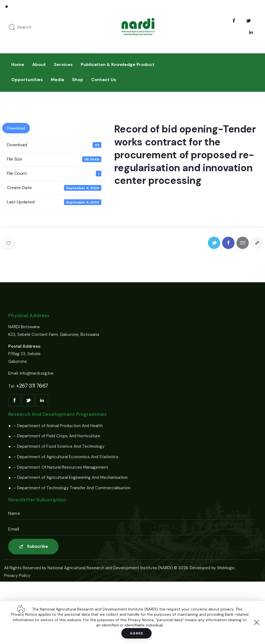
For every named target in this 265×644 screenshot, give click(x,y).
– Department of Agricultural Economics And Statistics (66, 457)
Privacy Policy (17, 576)
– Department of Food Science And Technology (59, 446)
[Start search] (12, 28)
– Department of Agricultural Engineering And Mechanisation (70, 477)
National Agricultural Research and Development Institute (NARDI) (110, 568)
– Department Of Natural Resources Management (61, 467)
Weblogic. (226, 568)
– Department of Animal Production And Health (58, 426)
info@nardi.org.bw (37, 373)
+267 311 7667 (32, 386)
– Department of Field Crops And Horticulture (57, 436)
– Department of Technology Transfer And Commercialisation (72, 488)
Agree (137, 633)
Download (16, 128)
